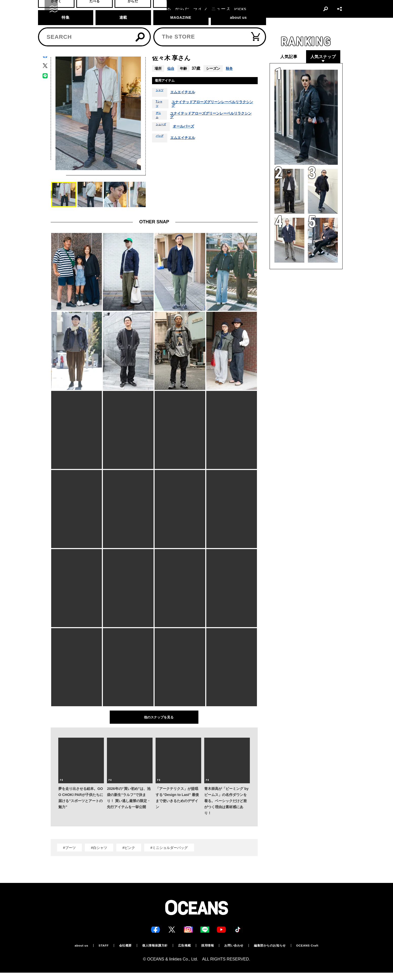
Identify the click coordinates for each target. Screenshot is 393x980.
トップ (55, 27)
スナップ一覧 (93, 27)
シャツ (161, 94)
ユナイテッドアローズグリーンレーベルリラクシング (214, 110)
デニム (159, 130)
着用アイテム (168, 81)
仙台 (171, 68)
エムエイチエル (188, 94)
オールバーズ (189, 146)
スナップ (72, 27)
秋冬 (231, 68)
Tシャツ (161, 110)
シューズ (163, 146)
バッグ (161, 157)
